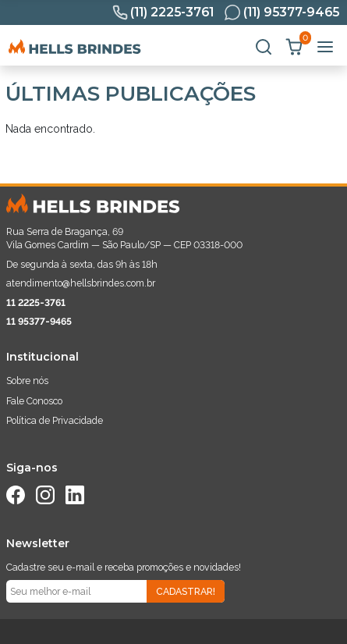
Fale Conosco (34, 401)
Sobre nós (27, 381)
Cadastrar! (186, 591)
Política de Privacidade (55, 420)
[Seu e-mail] (76, 592)
